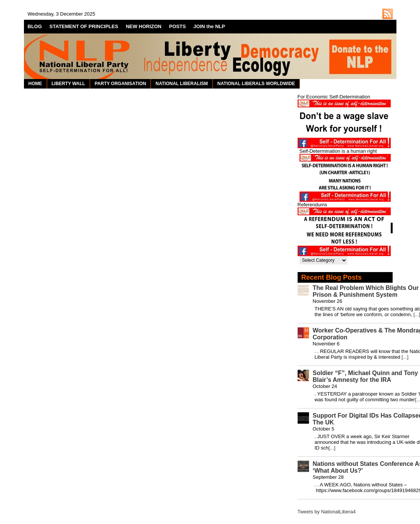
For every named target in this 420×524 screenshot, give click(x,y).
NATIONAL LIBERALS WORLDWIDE (256, 84)
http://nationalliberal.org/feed (388, 14)
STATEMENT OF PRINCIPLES (84, 26)
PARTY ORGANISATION (120, 84)
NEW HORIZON (144, 26)
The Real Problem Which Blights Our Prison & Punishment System (366, 291)
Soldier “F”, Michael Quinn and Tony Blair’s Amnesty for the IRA (365, 376)
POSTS (178, 26)
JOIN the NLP (209, 26)
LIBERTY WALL (68, 84)
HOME (35, 84)
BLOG (35, 26)
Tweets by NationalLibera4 (327, 512)
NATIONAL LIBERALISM (182, 84)
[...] (405, 357)
